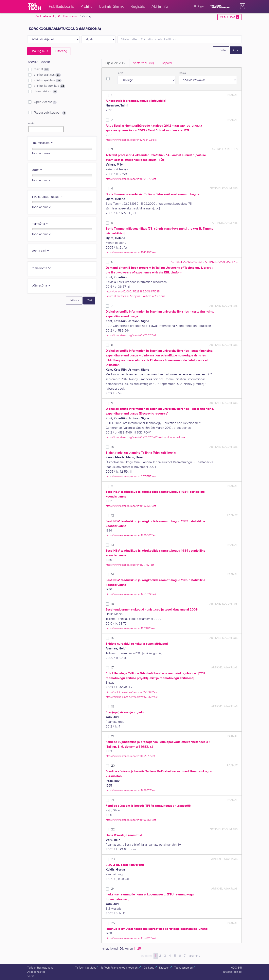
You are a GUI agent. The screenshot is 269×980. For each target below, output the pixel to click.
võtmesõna (41, 286)
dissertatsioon (45, 91)
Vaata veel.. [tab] (143, 63)
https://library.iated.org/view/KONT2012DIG (131, 335)
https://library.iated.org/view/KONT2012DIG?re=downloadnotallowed (146, 437)
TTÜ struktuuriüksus (47, 197)
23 (113, 859)
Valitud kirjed (230, 17)
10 (113, 447)
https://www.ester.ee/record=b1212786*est (130, 628)
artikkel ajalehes (48, 80)
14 (113, 574)
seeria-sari (41, 251)
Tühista (221, 50)
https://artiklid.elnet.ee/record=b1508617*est (132, 692)
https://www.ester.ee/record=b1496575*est (131, 790)
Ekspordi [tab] (166, 63)
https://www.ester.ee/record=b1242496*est (131, 252)
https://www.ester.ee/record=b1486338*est (131, 506)
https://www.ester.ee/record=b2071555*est (131, 476)
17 (112, 668)
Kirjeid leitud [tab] (116, 63)
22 (113, 830)
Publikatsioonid (68, 16)
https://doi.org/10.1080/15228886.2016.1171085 (133, 292)
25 (113, 923)
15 (113, 604)
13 (113, 545)
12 (113, 516)
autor (37, 170)
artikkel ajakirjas (47, 75)
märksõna (40, 224)
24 (113, 889)
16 (113, 638)
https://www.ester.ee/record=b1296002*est (131, 535)
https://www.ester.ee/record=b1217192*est (130, 565)
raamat (42, 69)
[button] (242, 6)
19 (113, 736)
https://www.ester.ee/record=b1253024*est (131, 594)
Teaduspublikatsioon (50, 113)
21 (113, 800)
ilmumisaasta (43, 143)
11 (112, 486)
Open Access (45, 102)
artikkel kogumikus (50, 86)
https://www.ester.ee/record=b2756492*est (131, 140)
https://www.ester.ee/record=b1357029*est (131, 938)
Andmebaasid (45, 16)
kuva (120, 73)
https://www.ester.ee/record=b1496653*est (131, 820)
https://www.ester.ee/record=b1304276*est (131, 179)
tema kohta (41, 268)
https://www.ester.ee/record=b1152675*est (130, 756)
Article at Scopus (154, 296)
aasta (31, 123)
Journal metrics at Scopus (123, 296)
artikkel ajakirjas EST (187, 262)
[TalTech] (35, 6)
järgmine (195, 956)
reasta (182, 73)
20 (113, 766)
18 (113, 707)
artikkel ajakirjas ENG (221, 262)
